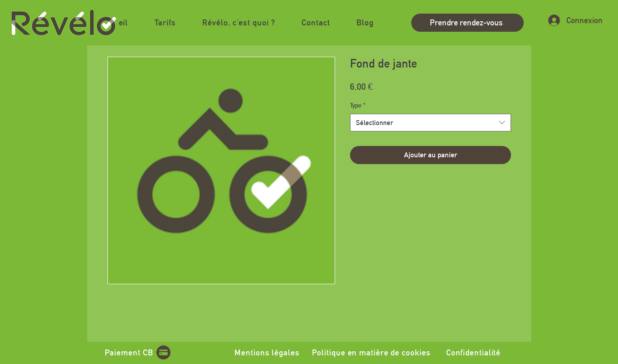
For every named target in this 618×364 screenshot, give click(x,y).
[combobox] (431, 123)
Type (358, 105)
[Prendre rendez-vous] (467, 23)
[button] (239, 22)
